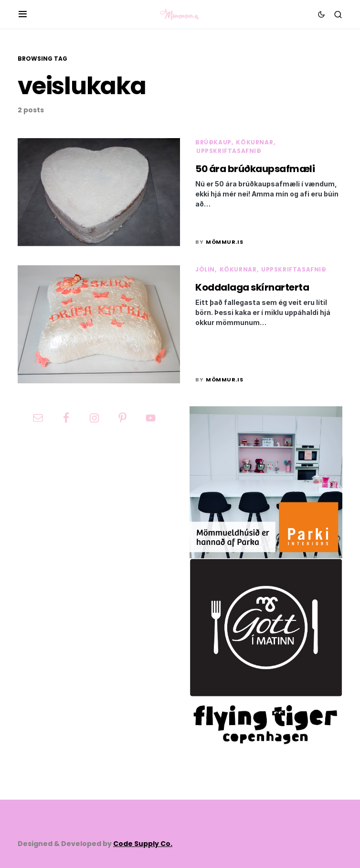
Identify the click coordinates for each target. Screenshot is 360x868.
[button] (23, 14)
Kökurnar (254, 142)
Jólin (205, 269)
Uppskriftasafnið (229, 151)
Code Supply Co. (143, 844)
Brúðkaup (213, 142)
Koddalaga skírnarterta (252, 287)
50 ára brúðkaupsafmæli (255, 169)
